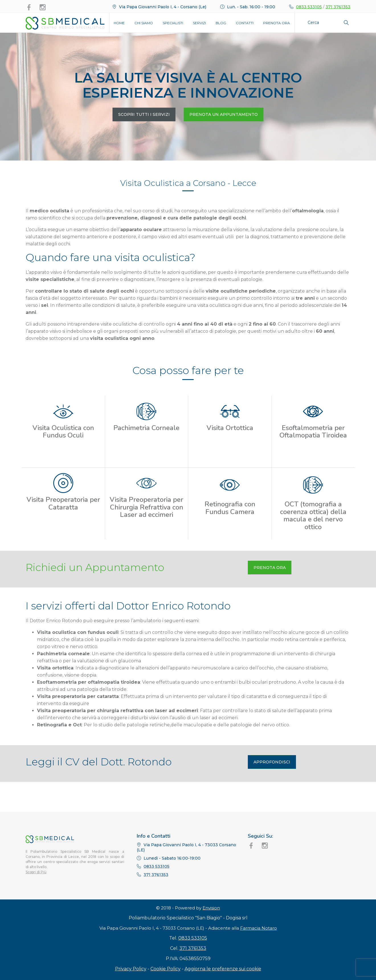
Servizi (199, 23)
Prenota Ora (277, 23)
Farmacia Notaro (258, 947)
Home (119, 23)
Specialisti (173, 23)
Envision (211, 927)
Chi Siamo (144, 23)
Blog (221, 23)
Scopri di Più (36, 872)
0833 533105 (309, 7)
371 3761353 (338, 7)
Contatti (245, 23)
